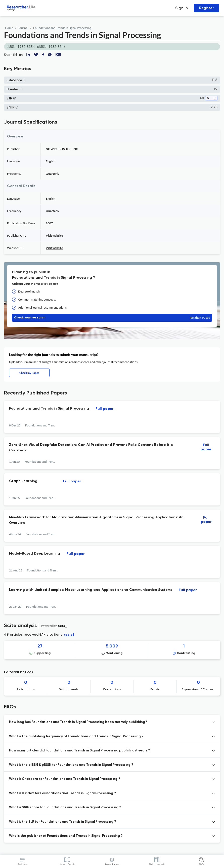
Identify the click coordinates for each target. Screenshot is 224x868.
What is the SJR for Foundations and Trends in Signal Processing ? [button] (63, 822)
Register (206, 8)
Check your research (112, 318)
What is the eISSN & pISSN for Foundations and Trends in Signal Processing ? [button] (71, 765)
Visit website (54, 236)
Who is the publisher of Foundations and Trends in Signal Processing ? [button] (66, 836)
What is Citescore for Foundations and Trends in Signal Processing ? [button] (65, 779)
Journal (23, 28)
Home (9, 28)
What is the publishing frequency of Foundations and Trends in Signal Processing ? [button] (76, 736)
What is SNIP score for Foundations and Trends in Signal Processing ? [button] (65, 807)
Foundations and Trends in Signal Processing (62, 28)
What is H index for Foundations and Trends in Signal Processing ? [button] (62, 793)
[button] (24, 80)
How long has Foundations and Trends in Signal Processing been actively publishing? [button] (78, 722)
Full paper (105, 409)
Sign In (182, 8)
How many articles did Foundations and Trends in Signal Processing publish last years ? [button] (80, 751)
